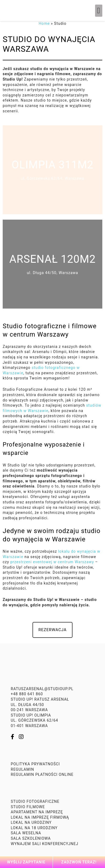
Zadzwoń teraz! (79, 862)
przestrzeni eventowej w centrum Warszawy (52, 562)
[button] (99, 11)
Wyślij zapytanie (26, 862)
